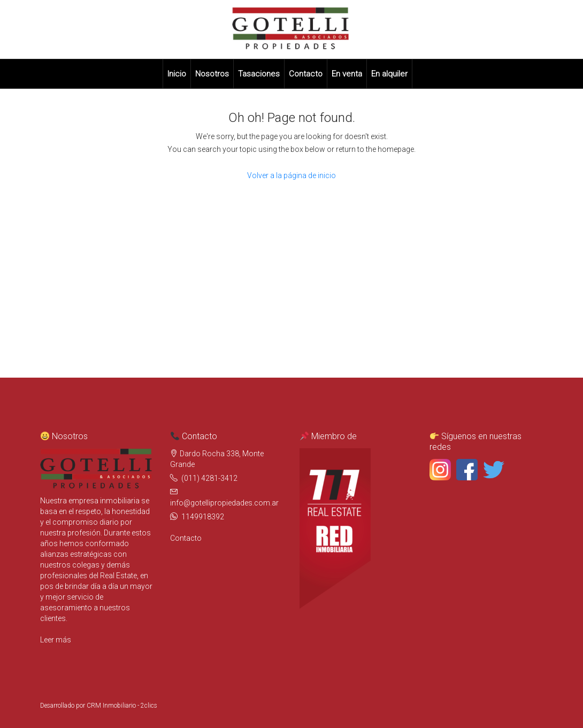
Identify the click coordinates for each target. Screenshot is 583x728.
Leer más (56, 640)
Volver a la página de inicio (291, 175)
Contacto (306, 74)
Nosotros (212, 74)
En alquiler (389, 74)
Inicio (177, 74)
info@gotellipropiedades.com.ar (224, 503)
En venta (347, 74)
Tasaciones (259, 74)
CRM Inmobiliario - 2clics (122, 706)
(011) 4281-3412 (209, 478)
